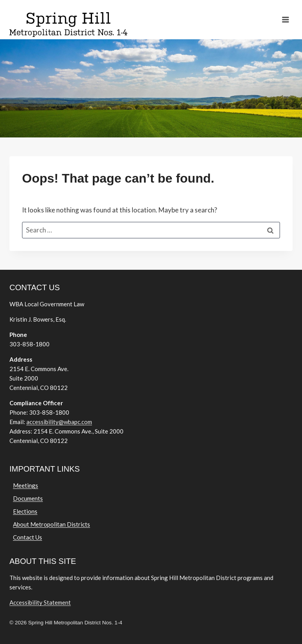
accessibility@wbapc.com (59, 422)
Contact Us (28, 537)
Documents (28, 498)
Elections (25, 511)
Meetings (26, 485)
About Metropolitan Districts (52, 524)
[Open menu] (285, 19)
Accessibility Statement (40, 602)
